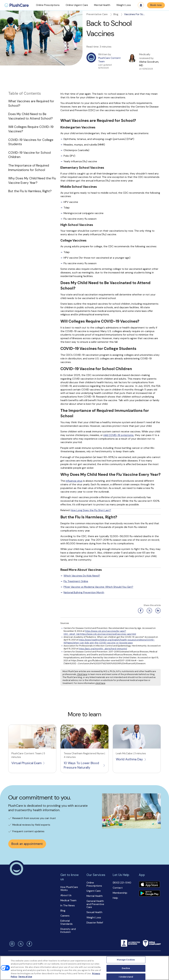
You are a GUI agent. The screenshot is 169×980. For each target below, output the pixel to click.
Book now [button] (156, 5)
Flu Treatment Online (76, 581)
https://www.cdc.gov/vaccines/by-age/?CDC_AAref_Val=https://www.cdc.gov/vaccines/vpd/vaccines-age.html (100, 633)
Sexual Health (94, 912)
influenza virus (74, 481)
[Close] (164, 968)
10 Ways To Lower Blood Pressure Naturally (85, 765)
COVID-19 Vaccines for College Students (31, 142)
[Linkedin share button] (157, 611)
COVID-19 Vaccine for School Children (30, 155)
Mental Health (95, 896)
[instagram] (12, 944)
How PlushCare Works (69, 889)
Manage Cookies (126, 960)
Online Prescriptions (94, 884)
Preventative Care (99, 14)
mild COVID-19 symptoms (118, 435)
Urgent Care (94, 891)
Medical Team (68, 900)
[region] (84, 968)
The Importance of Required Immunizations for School (29, 168)
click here (100, 683)
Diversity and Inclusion (68, 931)
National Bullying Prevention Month (84, 593)
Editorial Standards (67, 922)
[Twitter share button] (149, 611)
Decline (126, 968)
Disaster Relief (95, 923)
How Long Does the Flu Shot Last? (91, 510)
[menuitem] (17, 5)
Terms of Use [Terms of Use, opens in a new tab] (25, 977)
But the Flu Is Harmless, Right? (30, 191)
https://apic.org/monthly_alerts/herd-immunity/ (103, 649)
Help (115, 898)
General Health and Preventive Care (95, 904)
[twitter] (20, 944)
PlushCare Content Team (109, 60)
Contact (118, 888)
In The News (68, 906)
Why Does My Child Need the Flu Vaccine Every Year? (32, 181)
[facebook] (29, 944)
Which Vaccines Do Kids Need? (82, 576)
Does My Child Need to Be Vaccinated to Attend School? (31, 116)
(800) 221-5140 (122, 883)
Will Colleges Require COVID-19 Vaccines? (31, 129)
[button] (48, 5)
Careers (65, 916)
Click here (82, 674)
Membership (120, 893)
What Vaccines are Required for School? (31, 103)
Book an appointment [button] (27, 844)
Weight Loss (94, 918)
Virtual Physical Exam (28, 763)
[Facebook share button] (140, 611)
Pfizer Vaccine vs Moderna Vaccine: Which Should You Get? (98, 587)
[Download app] (149, 885)
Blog (118, 14)
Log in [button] (141, 5)
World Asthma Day (131, 759)
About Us (66, 895)
